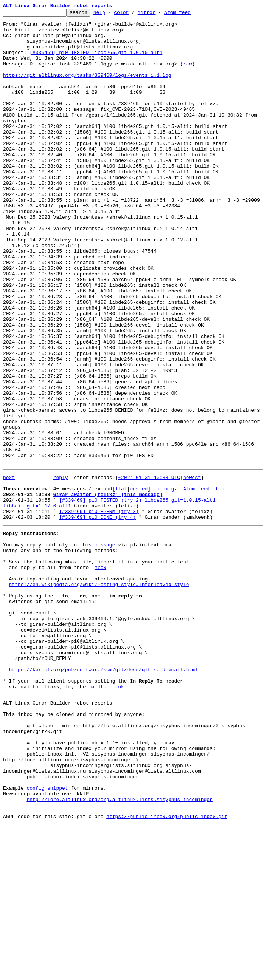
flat (121, 583)
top (220, 583)
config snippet (47, 938)
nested (139, 583)
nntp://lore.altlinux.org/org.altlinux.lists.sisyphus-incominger (119, 951)
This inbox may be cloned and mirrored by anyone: (74, 849)
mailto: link (106, 818)
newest (192, 569)
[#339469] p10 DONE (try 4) (97, 617)
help (111, 14)
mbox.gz (167, 583)
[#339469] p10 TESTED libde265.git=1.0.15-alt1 (96, 61)
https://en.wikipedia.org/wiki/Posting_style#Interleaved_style (99, 695)
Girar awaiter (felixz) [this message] (108, 590)
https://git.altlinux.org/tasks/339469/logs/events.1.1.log (87, 89)
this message (98, 648)
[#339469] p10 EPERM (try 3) (99, 610)
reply (61, 569)
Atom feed (189, 14)
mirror (158, 14)
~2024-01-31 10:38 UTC (149, 569)
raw (187, 75)
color (133, 14)
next (9, 569)
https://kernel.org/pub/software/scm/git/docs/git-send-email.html (103, 798)
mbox (100, 675)
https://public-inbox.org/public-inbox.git (167, 972)
